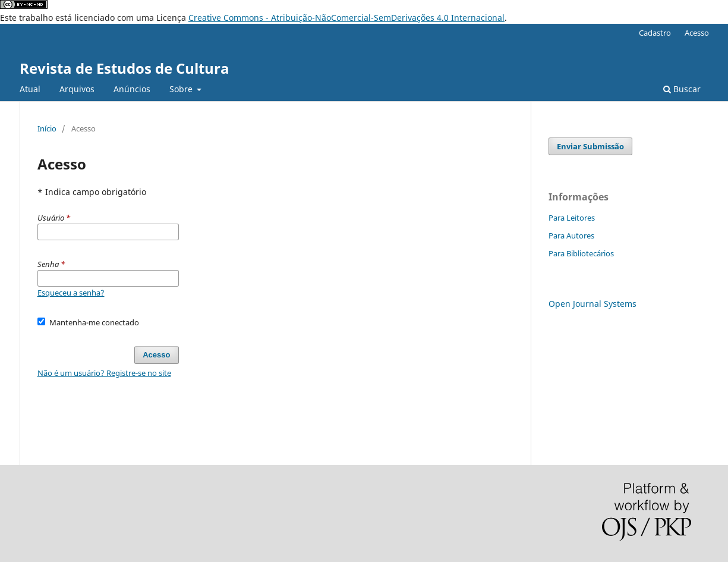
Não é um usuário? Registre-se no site (104, 373)
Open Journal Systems (593, 304)
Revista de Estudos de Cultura (125, 68)
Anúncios (132, 89)
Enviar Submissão (590, 146)
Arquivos (77, 89)
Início (47, 128)
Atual (30, 89)
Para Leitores (572, 218)
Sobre (182, 89)
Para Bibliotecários (581, 253)
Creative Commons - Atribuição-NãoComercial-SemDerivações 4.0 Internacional (346, 18)
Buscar (682, 89)
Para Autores (571, 236)
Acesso (697, 33)
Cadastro (655, 33)
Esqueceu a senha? (71, 293)
